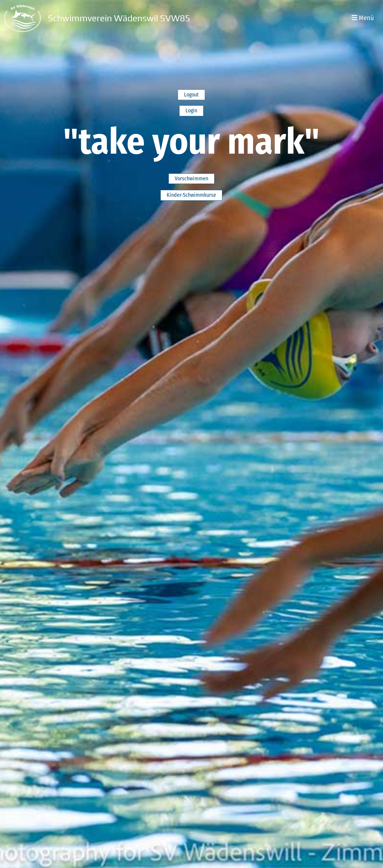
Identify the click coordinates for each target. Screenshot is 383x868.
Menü (363, 18)
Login (191, 111)
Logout (191, 95)
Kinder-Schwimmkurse (191, 195)
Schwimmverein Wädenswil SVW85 (119, 18)
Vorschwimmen (191, 179)
